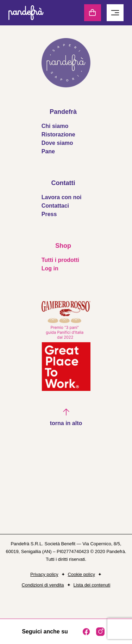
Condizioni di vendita (43, 585)
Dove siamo (57, 143)
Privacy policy (44, 574)
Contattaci (55, 206)
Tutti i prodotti (60, 260)
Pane (48, 151)
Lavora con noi (62, 197)
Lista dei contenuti (92, 585)
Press (49, 214)
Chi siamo (55, 126)
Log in (50, 268)
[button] (66, 418)
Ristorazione (58, 134)
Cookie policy (81, 574)
